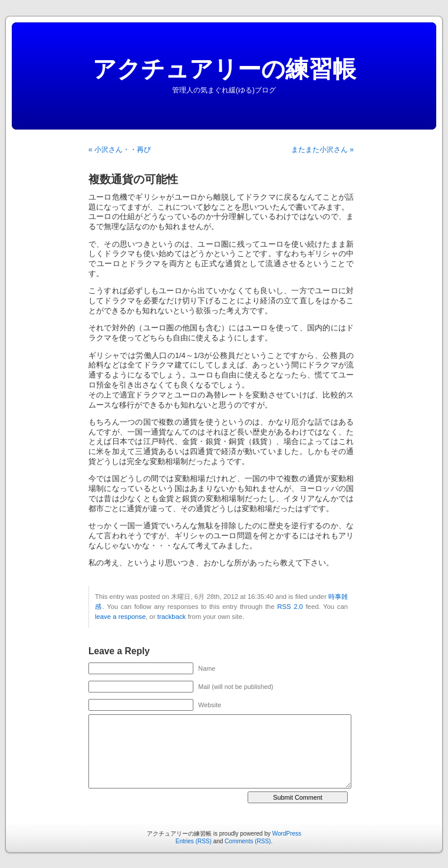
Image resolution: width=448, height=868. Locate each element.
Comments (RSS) (248, 841)
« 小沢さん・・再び (120, 150)
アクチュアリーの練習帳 (224, 69)
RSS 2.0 (290, 607)
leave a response (120, 617)
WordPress (287, 834)
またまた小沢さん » (322, 150)
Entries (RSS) (194, 841)
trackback (172, 617)
